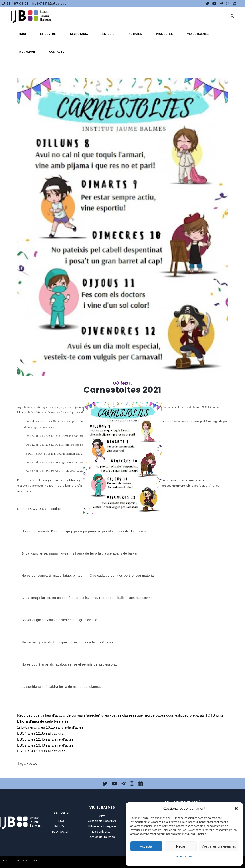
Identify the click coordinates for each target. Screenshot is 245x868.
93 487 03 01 (15, 4)
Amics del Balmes (102, 837)
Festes (32, 764)
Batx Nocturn (61, 832)
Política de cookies (180, 856)
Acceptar (146, 846)
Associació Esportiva (102, 821)
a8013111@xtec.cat (49, 4)
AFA (102, 816)
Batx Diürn (61, 826)
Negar (181, 846)
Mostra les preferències (219, 846)
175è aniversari (102, 832)
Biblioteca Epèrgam (102, 826)
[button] (236, 809)
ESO (61, 821)
